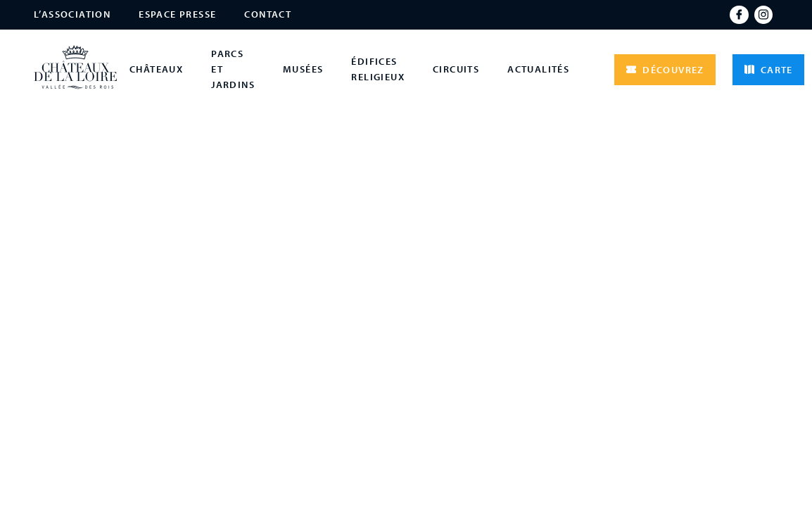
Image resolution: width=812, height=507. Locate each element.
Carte (768, 70)
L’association (72, 14)
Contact (268, 14)
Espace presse (177, 14)
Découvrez (665, 70)
